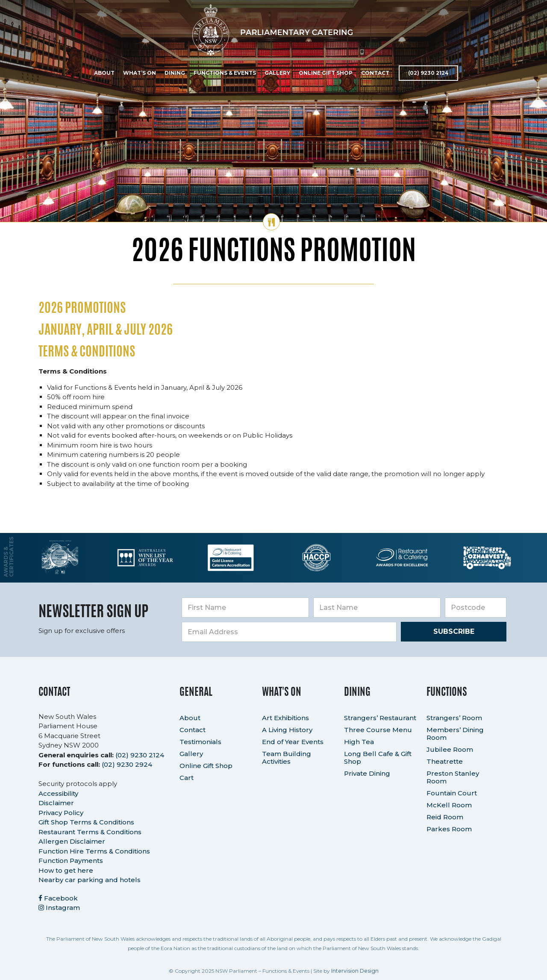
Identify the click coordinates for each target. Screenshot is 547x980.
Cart (187, 778)
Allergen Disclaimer (72, 841)
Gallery (276, 73)
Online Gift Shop (325, 73)
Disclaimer (56, 803)
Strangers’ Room (454, 718)
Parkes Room (449, 829)
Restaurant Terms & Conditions (90, 832)
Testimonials (200, 742)
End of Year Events (293, 742)
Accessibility (58, 793)
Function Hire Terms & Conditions (94, 851)
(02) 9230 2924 (127, 764)
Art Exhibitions (285, 718)
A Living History (287, 730)
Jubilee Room (450, 749)
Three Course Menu (378, 730)
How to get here (66, 870)
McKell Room (449, 805)
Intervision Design (355, 971)
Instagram (59, 908)
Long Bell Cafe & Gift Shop (378, 758)
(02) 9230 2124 (428, 73)
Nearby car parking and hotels (90, 880)
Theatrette (445, 761)
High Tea (359, 742)
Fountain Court (452, 793)
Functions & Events (224, 73)
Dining (174, 73)
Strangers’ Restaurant (380, 718)
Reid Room (445, 817)
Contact (374, 73)
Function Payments (71, 861)
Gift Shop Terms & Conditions (86, 822)
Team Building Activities (287, 758)
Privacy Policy (61, 813)
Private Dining (367, 773)
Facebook (58, 898)
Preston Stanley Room (453, 777)
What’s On (139, 73)
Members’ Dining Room (455, 734)
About (103, 73)
